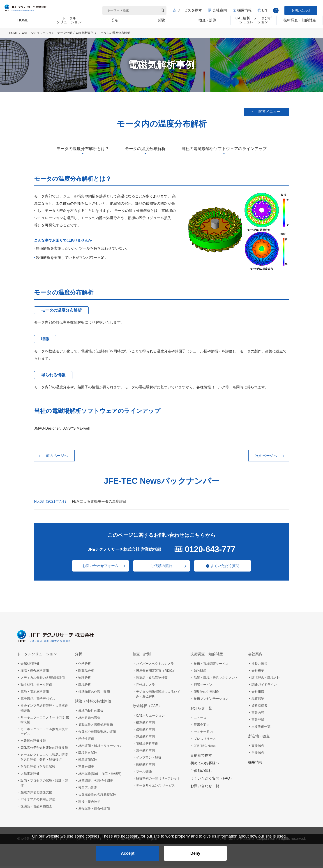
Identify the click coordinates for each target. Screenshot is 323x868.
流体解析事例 (145, 752)
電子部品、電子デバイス (38, 700)
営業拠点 (258, 754)
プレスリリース (205, 740)
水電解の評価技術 (33, 742)
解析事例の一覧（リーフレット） (160, 780)
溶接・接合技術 (89, 803)
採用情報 (245, 10)
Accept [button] (128, 851)
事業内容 (258, 714)
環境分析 (85, 686)
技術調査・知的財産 (207, 656)
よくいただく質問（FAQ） (212, 780)
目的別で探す (201, 757)
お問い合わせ (301, 10)
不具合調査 (86, 768)
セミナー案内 (203, 733)
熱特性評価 (86, 740)
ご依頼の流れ (161, 567)
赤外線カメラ (145, 686)
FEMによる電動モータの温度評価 (99, 503)
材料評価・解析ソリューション (100, 747)
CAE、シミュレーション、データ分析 (47, 39)
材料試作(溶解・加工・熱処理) (100, 775)
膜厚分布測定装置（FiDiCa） (157, 672)
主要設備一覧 (261, 728)
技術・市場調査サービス (211, 665)
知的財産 (200, 672)
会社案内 (220, 10)
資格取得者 (259, 707)
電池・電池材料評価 (35, 693)
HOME (13, 39)
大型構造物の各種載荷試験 (97, 796)
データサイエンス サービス (155, 787)
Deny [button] (195, 851)
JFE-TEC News (205, 747)
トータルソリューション (37, 656)
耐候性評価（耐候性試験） (39, 768)
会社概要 (258, 672)
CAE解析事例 (85, 39)
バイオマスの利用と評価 (38, 801)
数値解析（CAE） (147, 707)
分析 (78, 656)
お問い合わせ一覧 (205, 788)
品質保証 (258, 700)
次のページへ (266, 457)
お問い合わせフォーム (98, 567)
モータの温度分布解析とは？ (83, 150)
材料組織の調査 (89, 719)
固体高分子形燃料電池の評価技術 (44, 749)
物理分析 (85, 679)
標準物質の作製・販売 (94, 693)
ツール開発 (144, 773)
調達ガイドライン (264, 686)
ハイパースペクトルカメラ (155, 665)
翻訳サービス (203, 686)
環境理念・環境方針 (266, 679)
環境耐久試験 (88, 754)
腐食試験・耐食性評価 (94, 810)
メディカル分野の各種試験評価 (43, 679)
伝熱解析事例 (145, 731)
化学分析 (85, 665)
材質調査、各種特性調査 (96, 782)
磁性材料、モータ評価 (36, 686)
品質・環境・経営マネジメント (216, 679)
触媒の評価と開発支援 (36, 794)
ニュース (200, 719)
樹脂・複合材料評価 (35, 672)
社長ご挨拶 (259, 665)
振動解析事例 (145, 766)
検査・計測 (142, 656)
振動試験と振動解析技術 (96, 726)
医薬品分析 (86, 672)
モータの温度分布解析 (145, 150)
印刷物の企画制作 (206, 693)
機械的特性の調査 (91, 712)
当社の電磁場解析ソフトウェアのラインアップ (224, 150)
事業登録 (258, 721)
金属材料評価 (30, 665)
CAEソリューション (150, 717)
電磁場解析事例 (147, 745)
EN (265, 10)
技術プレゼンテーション (211, 700)
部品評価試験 (88, 761)
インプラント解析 (149, 759)
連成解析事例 (145, 738)
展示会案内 (202, 726)
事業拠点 (258, 747)
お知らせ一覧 (201, 710)
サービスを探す (189, 10)
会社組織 (258, 693)
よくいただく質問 (227, 567)
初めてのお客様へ (205, 765)
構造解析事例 (145, 724)
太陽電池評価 (30, 775)
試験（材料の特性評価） (95, 703)
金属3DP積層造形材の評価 (97, 733)
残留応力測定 (88, 789)
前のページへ (57, 457)
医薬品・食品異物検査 (36, 808)
